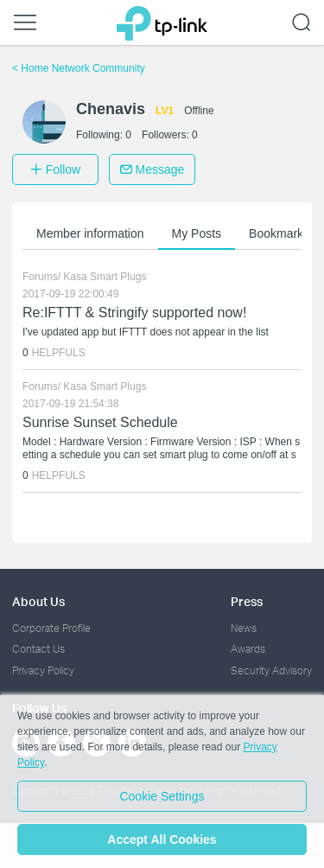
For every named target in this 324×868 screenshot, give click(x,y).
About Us (38, 601)
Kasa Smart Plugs (105, 277)
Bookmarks (279, 233)
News (244, 628)
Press (247, 601)
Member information (90, 233)
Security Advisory (271, 670)
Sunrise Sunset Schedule (100, 422)
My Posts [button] (197, 233)
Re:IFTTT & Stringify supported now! (134, 313)
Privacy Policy (43, 670)
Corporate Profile (51, 628)
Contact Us (38, 649)
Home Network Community (79, 68)
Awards (248, 649)
